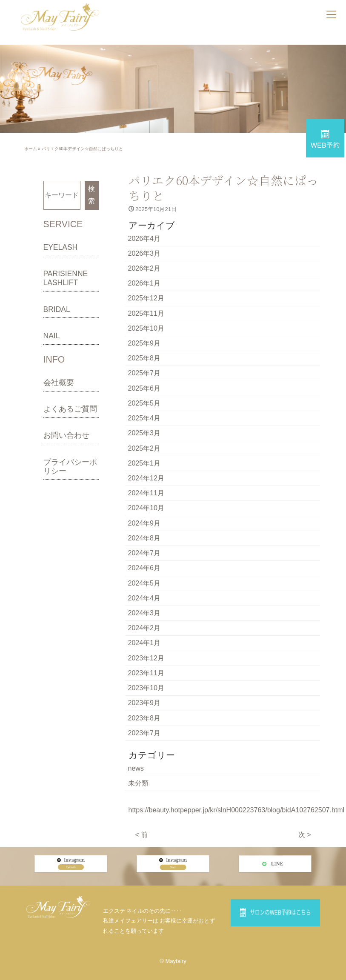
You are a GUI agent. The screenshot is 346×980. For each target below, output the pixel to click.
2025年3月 (144, 424)
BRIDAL (57, 309)
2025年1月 (144, 453)
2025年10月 (146, 324)
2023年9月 (144, 683)
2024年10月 (146, 496)
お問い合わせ (66, 435)
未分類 (138, 761)
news (136, 747)
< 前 (142, 812)
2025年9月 (144, 338)
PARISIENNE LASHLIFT (66, 278)
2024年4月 (144, 583)
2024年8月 (144, 525)
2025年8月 (144, 353)
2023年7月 (144, 712)
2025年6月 (144, 381)
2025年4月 (144, 410)
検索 (92, 194)
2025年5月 (144, 396)
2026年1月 (144, 281)
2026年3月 (144, 252)
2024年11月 (146, 482)
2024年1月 (144, 626)
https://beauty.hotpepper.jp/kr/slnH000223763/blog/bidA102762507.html (237, 787)
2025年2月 (144, 439)
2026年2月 (144, 266)
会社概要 (59, 382)
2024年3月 (144, 597)
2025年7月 (144, 367)
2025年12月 (146, 295)
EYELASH (61, 247)
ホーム (31, 149)
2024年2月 (144, 611)
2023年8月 (144, 698)
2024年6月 (144, 554)
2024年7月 (144, 539)
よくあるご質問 (70, 409)
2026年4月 (144, 238)
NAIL (52, 335)
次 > (305, 812)
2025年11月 (146, 310)
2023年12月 (146, 640)
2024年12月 (146, 467)
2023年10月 (146, 669)
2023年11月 (146, 655)
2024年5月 (144, 568)
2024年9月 (144, 511)
